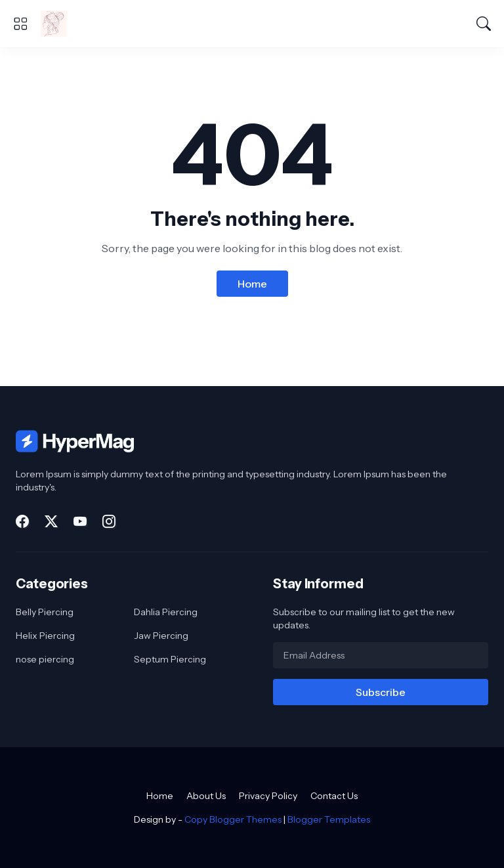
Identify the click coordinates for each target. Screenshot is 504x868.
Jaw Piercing (161, 636)
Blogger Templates (329, 819)
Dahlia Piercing (166, 612)
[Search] (484, 24)
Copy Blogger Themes (233, 819)
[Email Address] (381, 655)
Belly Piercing (45, 612)
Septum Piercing (170, 659)
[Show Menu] (20, 24)
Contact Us (334, 796)
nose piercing (45, 659)
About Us (206, 796)
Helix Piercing (45, 636)
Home (252, 284)
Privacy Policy (268, 796)
